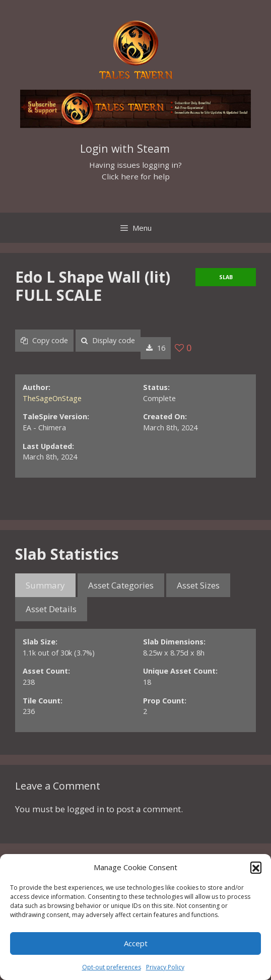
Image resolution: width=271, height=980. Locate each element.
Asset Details (51, 609)
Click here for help (136, 176)
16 (156, 348)
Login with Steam (125, 148)
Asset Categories (121, 585)
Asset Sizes (198, 585)
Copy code (44, 340)
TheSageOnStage (52, 398)
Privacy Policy (165, 967)
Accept (136, 943)
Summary (45, 585)
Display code (108, 340)
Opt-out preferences (112, 967)
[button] (256, 867)
